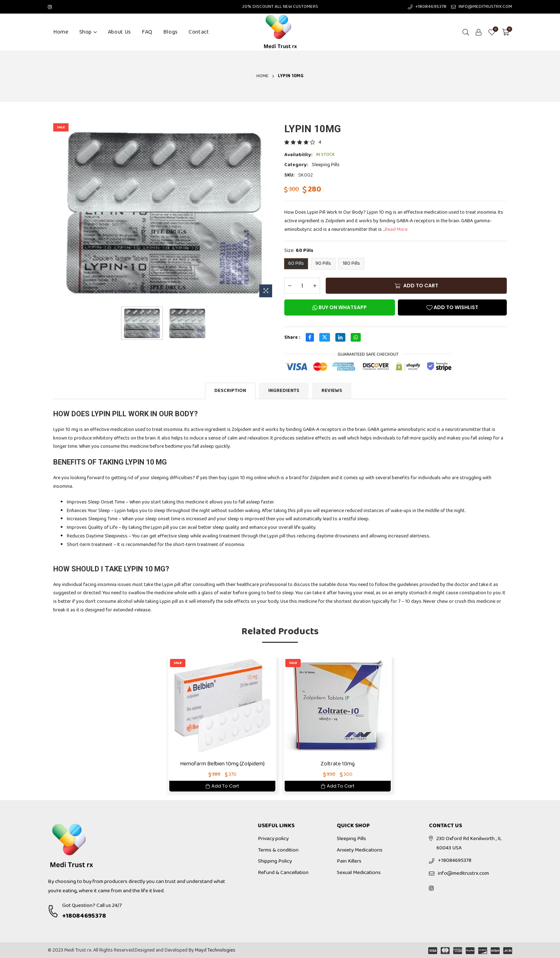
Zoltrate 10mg (338, 764)
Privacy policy (273, 839)
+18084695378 (84, 916)
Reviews (332, 391)
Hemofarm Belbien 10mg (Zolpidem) (222, 764)
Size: (299, 251)
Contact (199, 32)
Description (230, 391)
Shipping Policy (275, 861)
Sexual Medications (359, 873)
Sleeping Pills (326, 165)
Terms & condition (278, 850)
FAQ (147, 32)
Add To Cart (222, 786)
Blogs (171, 32)
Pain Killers (349, 861)
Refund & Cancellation (283, 873)
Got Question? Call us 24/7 (92, 905)
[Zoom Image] (266, 291)
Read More (396, 229)
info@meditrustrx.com (463, 873)
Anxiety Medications (360, 850)
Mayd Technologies (215, 950)
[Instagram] (50, 7)
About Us (119, 32)
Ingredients (284, 391)
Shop (88, 32)
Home (61, 32)
